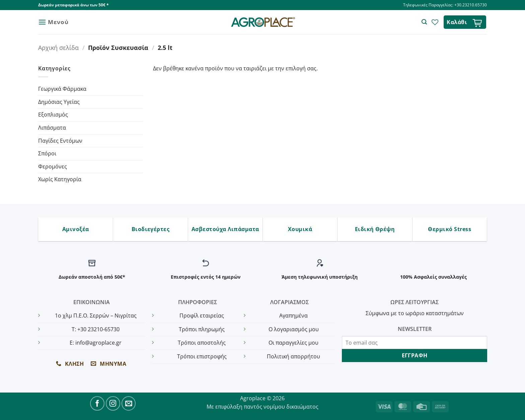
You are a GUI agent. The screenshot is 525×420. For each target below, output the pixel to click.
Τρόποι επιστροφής (202, 356)
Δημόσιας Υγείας (59, 102)
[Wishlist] (435, 22)
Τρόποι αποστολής (202, 343)
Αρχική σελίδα (58, 47)
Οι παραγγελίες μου (293, 343)
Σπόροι (47, 153)
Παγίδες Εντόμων (60, 141)
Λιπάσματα (52, 128)
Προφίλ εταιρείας (202, 316)
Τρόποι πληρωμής (202, 329)
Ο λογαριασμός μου (294, 329)
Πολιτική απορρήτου (293, 356)
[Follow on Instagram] (113, 403)
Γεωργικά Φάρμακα (62, 89)
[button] (53, 22)
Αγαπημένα (293, 316)
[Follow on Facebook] (97, 403)
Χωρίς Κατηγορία (60, 179)
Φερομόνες (53, 166)
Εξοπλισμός (53, 115)
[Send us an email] (129, 403)
